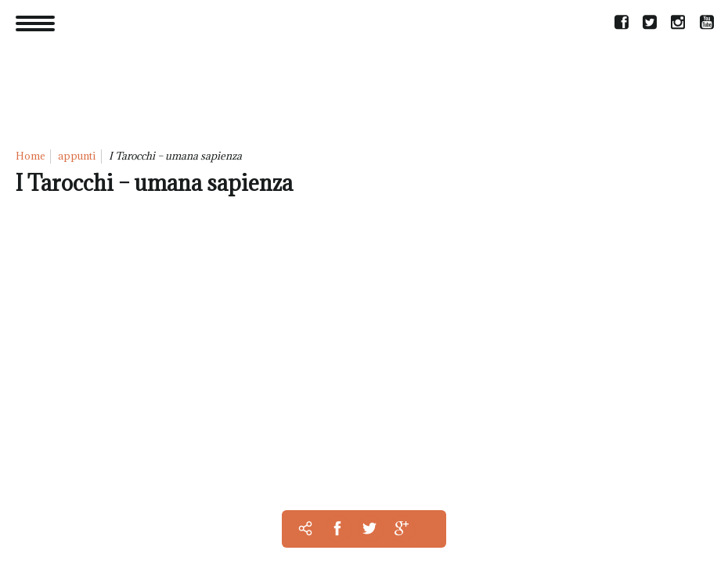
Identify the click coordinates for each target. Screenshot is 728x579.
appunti (77, 156)
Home (31, 156)
